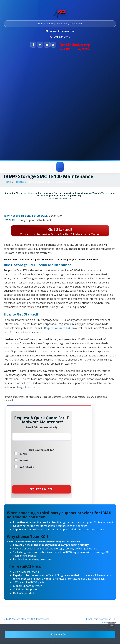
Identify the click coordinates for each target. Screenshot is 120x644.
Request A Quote (60, 634)
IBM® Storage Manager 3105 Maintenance (27, 619)
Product (19, 182)
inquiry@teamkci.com (62, 31)
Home (7, 182)
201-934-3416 (62, 37)
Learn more (32, 387)
